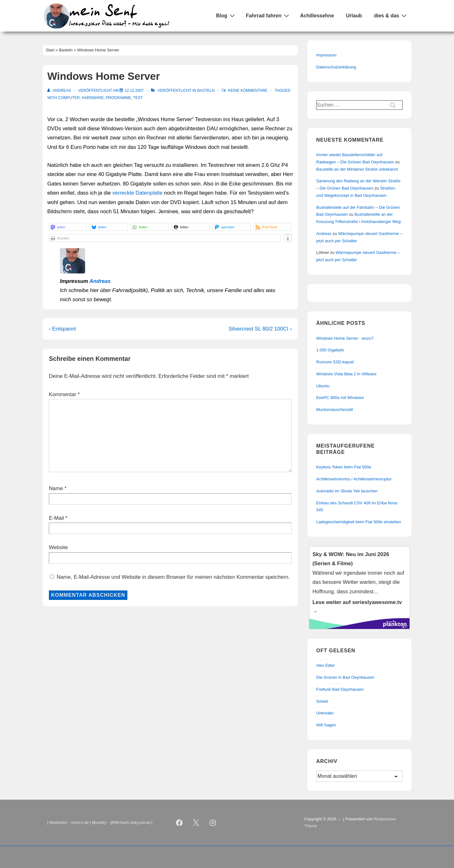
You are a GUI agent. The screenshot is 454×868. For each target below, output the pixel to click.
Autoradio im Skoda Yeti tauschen (347, 491)
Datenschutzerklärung (336, 67)
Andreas (100, 281)
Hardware (93, 98)
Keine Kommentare (248, 91)
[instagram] (213, 823)
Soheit (322, 701)
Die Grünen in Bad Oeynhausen (345, 677)
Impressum (326, 55)
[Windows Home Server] (134, 91)
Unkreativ (325, 713)
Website (58, 547)
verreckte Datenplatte (137, 193)
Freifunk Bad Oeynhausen (340, 689)
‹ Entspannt (62, 329)
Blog (226, 15)
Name (56, 488)
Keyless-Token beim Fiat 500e (344, 467)
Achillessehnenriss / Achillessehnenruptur (354, 479)
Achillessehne (317, 16)
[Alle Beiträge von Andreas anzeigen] (60, 91)
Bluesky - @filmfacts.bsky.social (121, 822)
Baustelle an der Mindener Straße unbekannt (357, 169)
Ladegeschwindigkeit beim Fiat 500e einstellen (359, 522)
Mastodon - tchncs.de (69, 822)
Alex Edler (326, 665)
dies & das (391, 15)
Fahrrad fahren (268, 15)
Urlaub (354, 16)
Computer (69, 98)
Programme (119, 98)
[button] (68, 227)
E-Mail (56, 518)
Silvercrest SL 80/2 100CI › (260, 329)
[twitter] (196, 823)
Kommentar (64, 394)
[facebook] (179, 823)
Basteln (206, 91)
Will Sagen (326, 725)
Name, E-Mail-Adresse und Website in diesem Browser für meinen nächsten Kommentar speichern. (173, 577)
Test (138, 98)
